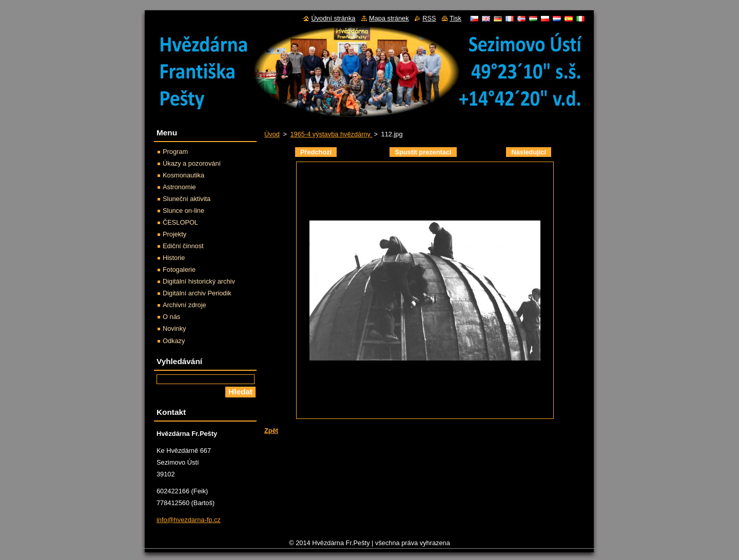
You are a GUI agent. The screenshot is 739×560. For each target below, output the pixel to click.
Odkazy (174, 341)
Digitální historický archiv (199, 281)
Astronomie (179, 187)
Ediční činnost (183, 246)
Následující (529, 152)
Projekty (174, 234)
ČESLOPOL (180, 222)
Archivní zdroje (184, 305)
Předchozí (316, 152)
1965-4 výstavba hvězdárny (331, 134)
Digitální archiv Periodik (197, 293)
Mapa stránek (389, 18)
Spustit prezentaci (423, 152)
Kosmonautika (183, 175)
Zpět (271, 431)
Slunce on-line (183, 211)
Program (175, 152)
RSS (429, 18)
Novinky (174, 328)
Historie (174, 258)
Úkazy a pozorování (192, 163)
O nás (171, 317)
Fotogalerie (179, 269)
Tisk (455, 18)
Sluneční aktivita (187, 199)
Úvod (272, 134)
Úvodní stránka (333, 18)
